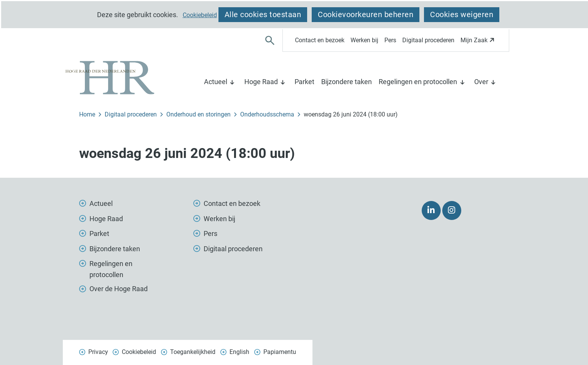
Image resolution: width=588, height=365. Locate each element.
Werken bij (364, 40)
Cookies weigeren (462, 14)
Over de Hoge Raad (119, 289)
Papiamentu (280, 352)
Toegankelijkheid (193, 352)
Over (481, 82)
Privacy (98, 352)
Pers (390, 40)
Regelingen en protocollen (418, 82)
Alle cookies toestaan (263, 14)
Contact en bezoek (320, 40)
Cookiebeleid (200, 15)
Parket (304, 82)
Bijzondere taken (347, 82)
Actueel (216, 82)
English (239, 352)
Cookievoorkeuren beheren (366, 14)
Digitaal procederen (428, 40)
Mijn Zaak (479, 42)
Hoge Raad (261, 82)
